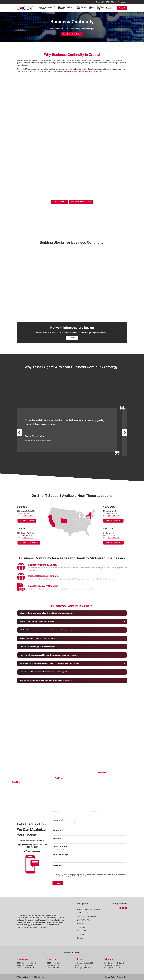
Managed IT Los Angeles (29, 543)
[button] (72, 613)
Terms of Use (122, 977)
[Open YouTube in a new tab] (126, 908)
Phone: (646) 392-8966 (55, 968)
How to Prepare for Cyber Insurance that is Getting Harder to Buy (72, 754)
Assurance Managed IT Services (47, 8)
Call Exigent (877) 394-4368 (103, 2)
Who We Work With (82, 8)
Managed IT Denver (27, 521)
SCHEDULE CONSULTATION (81, 202)
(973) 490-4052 (114, 516)
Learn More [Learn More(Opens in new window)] (72, 338)
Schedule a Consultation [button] (72, 34)
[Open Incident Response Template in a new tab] (43, 576)
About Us (91, 8)
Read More (16, 782)
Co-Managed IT (82, 913)
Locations (110, 8)
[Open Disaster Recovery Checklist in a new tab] (43, 586)
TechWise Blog (100, 8)
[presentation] (21, 568)
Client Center (121, 2)
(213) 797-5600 (28, 538)
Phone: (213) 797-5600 (112, 968)
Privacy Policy (110, 977)
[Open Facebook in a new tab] (120, 908)
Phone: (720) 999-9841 (83, 968)
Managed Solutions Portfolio (65, 8)
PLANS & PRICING (59, 202)
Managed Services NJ (113, 521)
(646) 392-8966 (114, 538)
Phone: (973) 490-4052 (25, 968)
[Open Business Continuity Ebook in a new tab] (42, 565)
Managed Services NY (113, 543)
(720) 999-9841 (28, 516)
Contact (122, 8)
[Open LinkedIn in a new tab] (123, 908)
